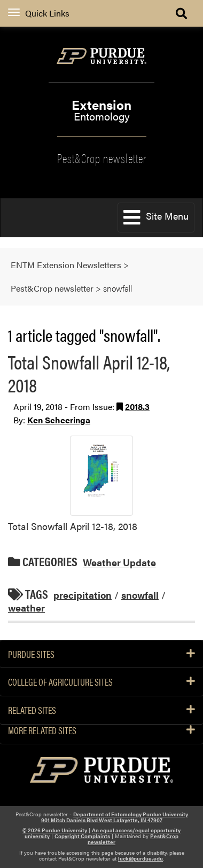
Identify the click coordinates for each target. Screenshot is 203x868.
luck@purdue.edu (140, 858)
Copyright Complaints (82, 836)
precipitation (83, 595)
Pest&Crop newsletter (102, 157)
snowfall (140, 595)
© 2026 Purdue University (55, 830)
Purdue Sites (101, 654)
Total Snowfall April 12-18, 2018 (89, 373)
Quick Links (39, 13)
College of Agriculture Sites (101, 682)
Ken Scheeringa (59, 420)
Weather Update (119, 562)
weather (26, 608)
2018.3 (137, 407)
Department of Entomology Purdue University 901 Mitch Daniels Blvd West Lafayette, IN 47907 (115, 817)
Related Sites (101, 710)
